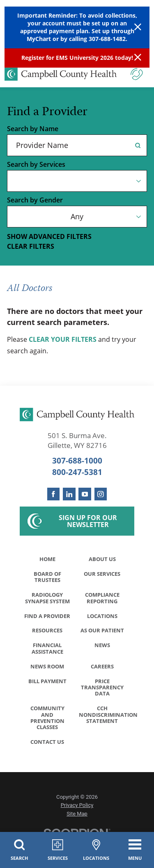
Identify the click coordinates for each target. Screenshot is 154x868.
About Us (102, 559)
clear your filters (63, 340)
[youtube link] (85, 494)
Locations (102, 618)
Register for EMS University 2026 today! (77, 58)
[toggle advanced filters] (77, 237)
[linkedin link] (69, 494)
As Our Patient (102, 633)
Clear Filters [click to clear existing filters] (31, 247)
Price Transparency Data (102, 692)
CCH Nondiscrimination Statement (105, 720)
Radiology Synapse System (47, 600)
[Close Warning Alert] (138, 27)
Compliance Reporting (102, 600)
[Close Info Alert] (138, 58)
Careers (102, 670)
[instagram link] (101, 494)
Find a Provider (47, 618)
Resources (47, 633)
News (102, 648)
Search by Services (36, 165)
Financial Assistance (47, 652)
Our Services (102, 575)
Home (47, 559)
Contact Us (47, 748)
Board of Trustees (47, 578)
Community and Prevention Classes (47, 723)
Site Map (77, 820)
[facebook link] (54, 494)
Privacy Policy (77, 812)
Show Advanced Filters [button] (49, 236)
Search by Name (33, 129)
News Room (47, 670)
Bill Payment (47, 685)
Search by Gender (35, 200)
